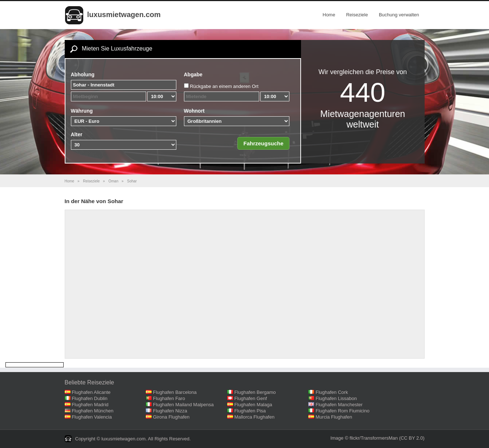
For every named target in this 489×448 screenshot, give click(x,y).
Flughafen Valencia (92, 417)
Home (329, 15)
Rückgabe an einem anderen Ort (224, 86)
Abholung (83, 74)
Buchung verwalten (399, 15)
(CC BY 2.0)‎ (412, 438)
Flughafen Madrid (90, 405)
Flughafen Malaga (253, 405)
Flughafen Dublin (89, 398)
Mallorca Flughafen (254, 417)
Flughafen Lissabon (336, 398)
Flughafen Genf (250, 398)
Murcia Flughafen (334, 417)
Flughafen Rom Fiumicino (342, 411)
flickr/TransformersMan (374, 438)
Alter (77, 134)
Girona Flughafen (171, 417)
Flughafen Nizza (170, 411)
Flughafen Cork (332, 392)
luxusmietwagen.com (124, 15)
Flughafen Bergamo (255, 392)
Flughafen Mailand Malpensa (183, 405)
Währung (82, 111)
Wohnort (194, 111)
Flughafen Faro (169, 398)
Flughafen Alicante (91, 392)
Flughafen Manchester (339, 405)
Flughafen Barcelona (175, 392)
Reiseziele (357, 15)
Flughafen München (93, 411)
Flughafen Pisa (250, 411)
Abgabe (193, 74)
